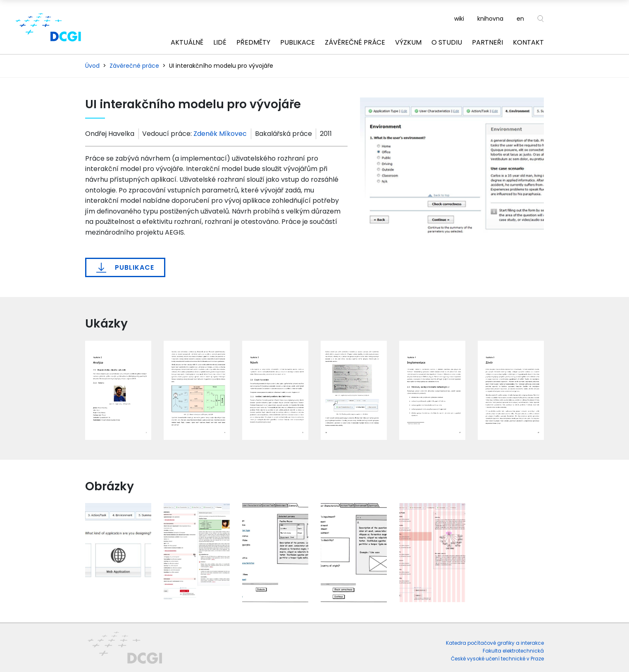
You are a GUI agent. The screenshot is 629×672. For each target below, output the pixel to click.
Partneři (487, 42)
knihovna (490, 19)
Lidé (220, 42)
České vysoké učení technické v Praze (497, 659)
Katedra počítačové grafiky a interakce (495, 643)
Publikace (298, 42)
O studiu (447, 42)
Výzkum (408, 42)
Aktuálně (187, 42)
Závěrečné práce (355, 42)
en (520, 19)
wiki (459, 19)
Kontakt (528, 42)
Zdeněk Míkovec (220, 134)
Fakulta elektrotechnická (513, 651)
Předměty (253, 42)
